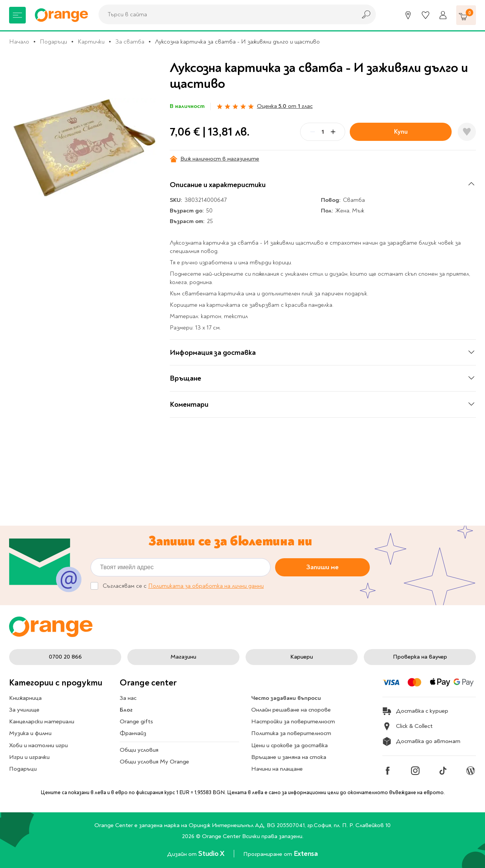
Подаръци (53, 42)
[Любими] (426, 15)
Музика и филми (30, 733)
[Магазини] (408, 15)
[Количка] (466, 15)
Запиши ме (322, 567)
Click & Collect (408, 726)
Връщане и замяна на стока (289, 757)
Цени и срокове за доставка (289, 745)
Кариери (302, 657)
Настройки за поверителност (293, 721)
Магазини (183, 657)
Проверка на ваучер (420, 657)
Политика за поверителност (291, 733)
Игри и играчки (29, 757)
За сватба (130, 42)
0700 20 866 (65, 657)
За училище (24, 710)
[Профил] (443, 15)
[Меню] (17, 15)
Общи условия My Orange (154, 762)
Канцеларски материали (42, 721)
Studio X (212, 854)
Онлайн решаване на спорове (291, 710)
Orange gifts (136, 721)
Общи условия (139, 750)
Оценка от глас (285, 106)
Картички (91, 42)
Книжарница (25, 698)
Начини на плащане (277, 769)
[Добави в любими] (467, 132)
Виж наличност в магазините (214, 159)
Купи (401, 132)
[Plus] (333, 132)
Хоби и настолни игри (38, 745)
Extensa (306, 854)
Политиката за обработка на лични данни (206, 586)
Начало (19, 42)
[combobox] (225, 14)
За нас (128, 698)
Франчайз (133, 733)
